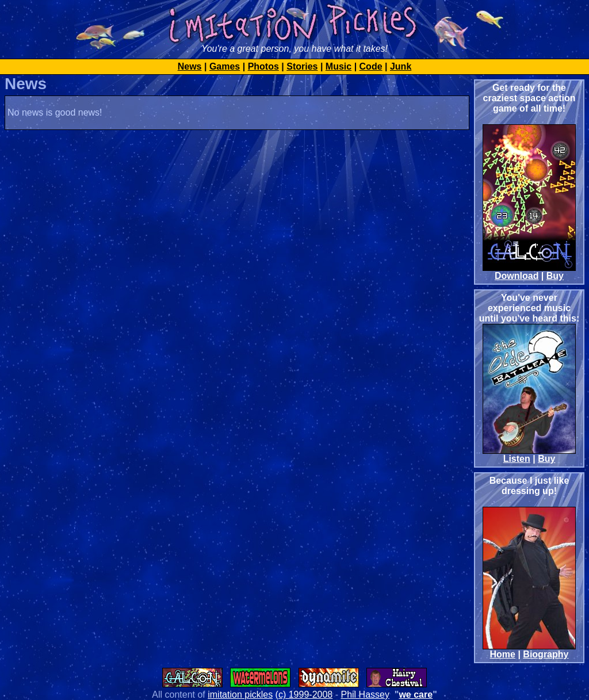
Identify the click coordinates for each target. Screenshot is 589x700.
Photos (263, 66)
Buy (555, 276)
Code (371, 66)
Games (225, 66)
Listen (517, 459)
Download (517, 276)
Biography (546, 654)
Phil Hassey (365, 695)
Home (503, 654)
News (190, 66)
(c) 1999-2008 (304, 695)
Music (339, 66)
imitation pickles (240, 695)
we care (416, 695)
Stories (302, 66)
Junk (401, 66)
